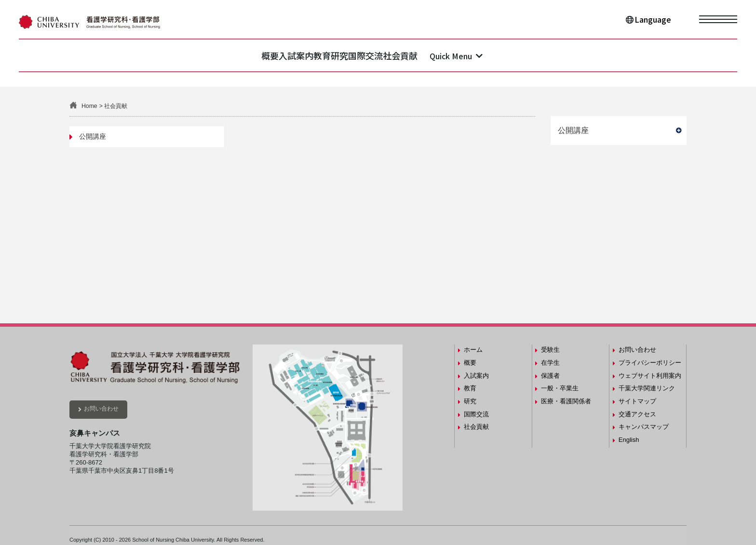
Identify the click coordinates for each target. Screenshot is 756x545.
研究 (351, 55)
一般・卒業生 (560, 388)
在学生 (550, 363)
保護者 (550, 376)
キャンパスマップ (644, 427)
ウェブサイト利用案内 (650, 376)
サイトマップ (637, 401)
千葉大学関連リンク (647, 388)
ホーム (473, 350)
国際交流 (402, 55)
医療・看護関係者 (566, 401)
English (629, 440)
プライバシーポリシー (650, 363)
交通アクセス (637, 414)
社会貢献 (460, 55)
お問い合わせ (101, 409)
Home (89, 106)
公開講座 (93, 136)
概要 (210, 55)
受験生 (550, 350)
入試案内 (260, 55)
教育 (310, 55)
